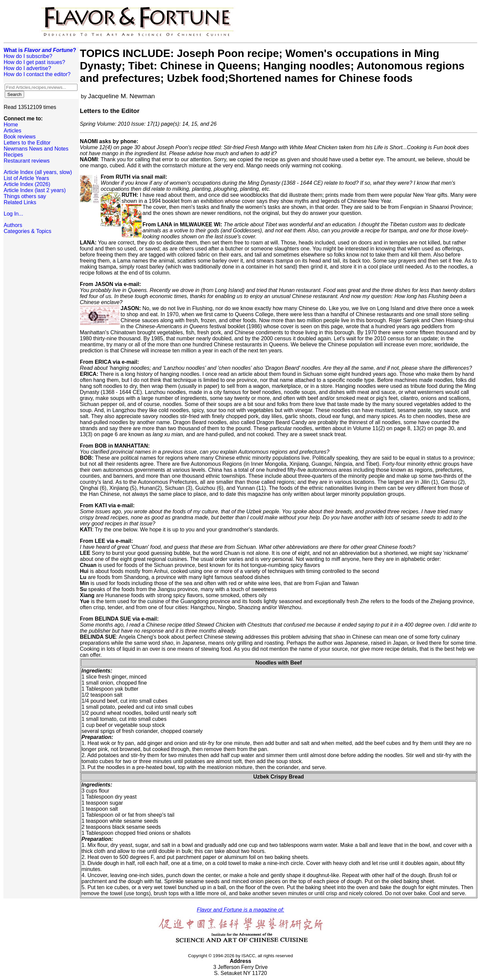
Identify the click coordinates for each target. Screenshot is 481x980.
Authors (13, 225)
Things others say (25, 196)
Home (11, 125)
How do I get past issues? (34, 62)
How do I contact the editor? (37, 74)
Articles (12, 131)
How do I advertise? (27, 68)
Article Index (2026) (27, 184)
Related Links (20, 202)
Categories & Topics (28, 231)
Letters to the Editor (27, 143)
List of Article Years (26, 178)
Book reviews (20, 137)
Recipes (13, 155)
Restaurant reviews (27, 161)
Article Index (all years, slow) (38, 172)
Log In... (13, 214)
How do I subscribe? (28, 56)
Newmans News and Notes (36, 149)
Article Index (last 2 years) (35, 190)
